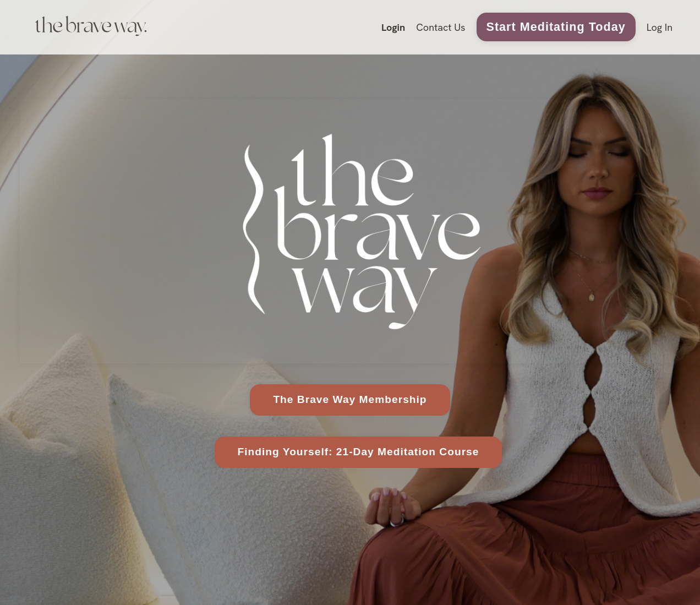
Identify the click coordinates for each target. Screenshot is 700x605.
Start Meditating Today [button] (556, 27)
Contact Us (441, 27)
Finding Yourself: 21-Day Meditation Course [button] (359, 452)
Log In (660, 27)
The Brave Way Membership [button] (350, 399)
